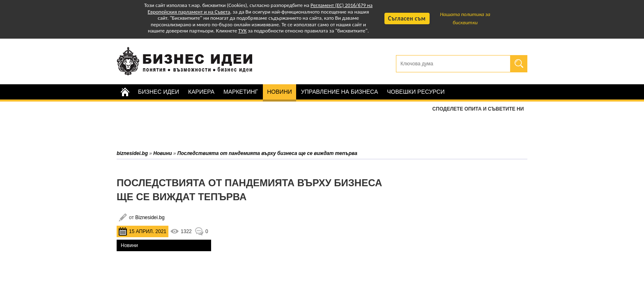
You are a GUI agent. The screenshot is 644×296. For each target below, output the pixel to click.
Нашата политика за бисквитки (465, 18)
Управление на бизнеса (339, 92)
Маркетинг (241, 92)
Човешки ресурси (416, 92)
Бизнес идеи (159, 92)
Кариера (201, 92)
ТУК (242, 31)
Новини (279, 92)
